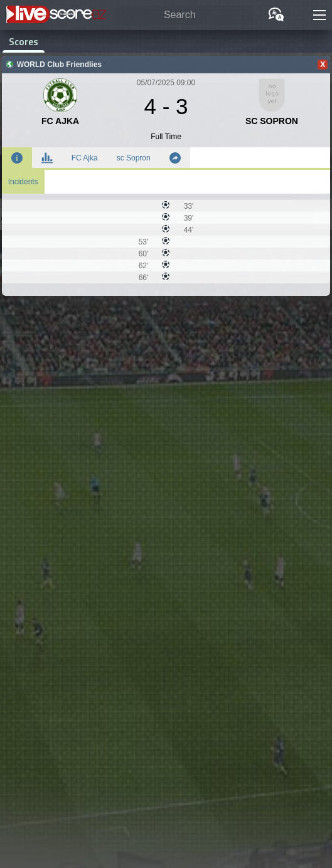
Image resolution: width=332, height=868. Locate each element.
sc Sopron (134, 158)
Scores (24, 41)
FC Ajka (85, 158)
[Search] (185, 15)
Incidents (23, 182)
